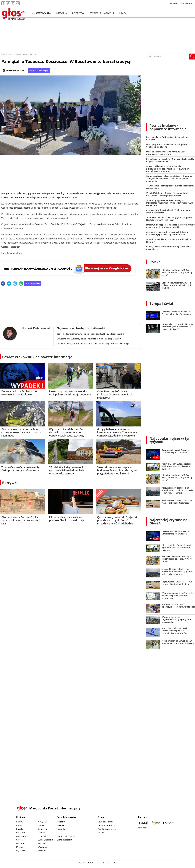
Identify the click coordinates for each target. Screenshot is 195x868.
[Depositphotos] (168, 823)
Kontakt (101, 833)
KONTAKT (174, 3)
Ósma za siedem (64, 840)
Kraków (20, 822)
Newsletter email (105, 822)
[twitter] (9, 284)
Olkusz (41, 825)
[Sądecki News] (156, 823)
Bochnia (20, 825)
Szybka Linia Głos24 (102, 13)
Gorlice (19, 840)
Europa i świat (161, 303)
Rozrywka (78, 13)
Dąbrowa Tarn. (23, 836)
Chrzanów (21, 833)
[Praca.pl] (144, 823)
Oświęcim (42, 829)
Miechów (20, 847)
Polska (155, 262)
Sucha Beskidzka (45, 840)
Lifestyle (61, 825)
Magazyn (61, 822)
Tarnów (41, 843)
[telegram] (15, 284)
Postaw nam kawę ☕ (39, 70)
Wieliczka (42, 851)
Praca (123, 13)
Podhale (42, 833)
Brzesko (20, 829)
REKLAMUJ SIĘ (187, 3)
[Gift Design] (144, 828)
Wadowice (43, 847)
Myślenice (21, 851)
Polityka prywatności (107, 829)
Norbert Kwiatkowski (15, 70)
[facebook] (3, 284)
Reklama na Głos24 (106, 825)
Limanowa (21, 843)
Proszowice (43, 836)
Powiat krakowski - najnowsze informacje (37, 357)
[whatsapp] (21, 284)
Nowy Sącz (43, 822)
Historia (62, 13)
